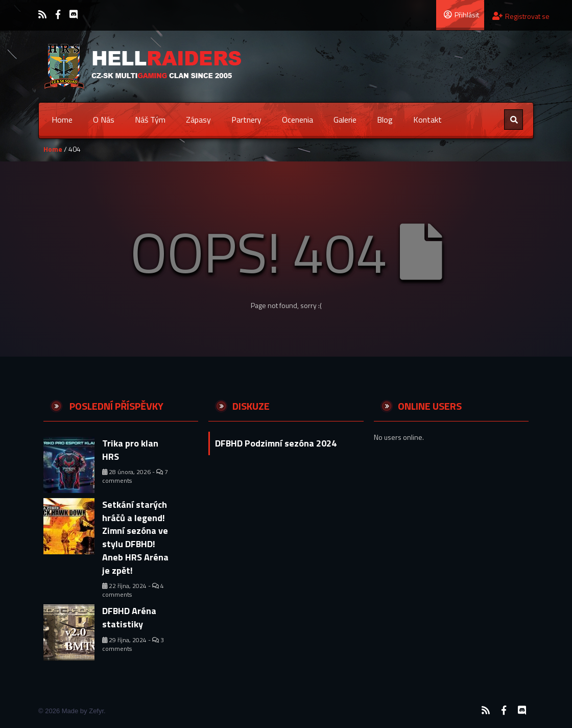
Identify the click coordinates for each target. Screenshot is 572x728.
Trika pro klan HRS (130, 450)
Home (62, 120)
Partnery (246, 120)
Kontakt (427, 120)
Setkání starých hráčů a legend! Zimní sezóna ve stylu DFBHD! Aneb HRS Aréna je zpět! (135, 537)
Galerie (345, 120)
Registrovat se (521, 16)
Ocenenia (297, 120)
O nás (104, 120)
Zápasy (198, 120)
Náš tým (150, 120)
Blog (385, 120)
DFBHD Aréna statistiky (129, 617)
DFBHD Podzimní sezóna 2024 (276, 443)
